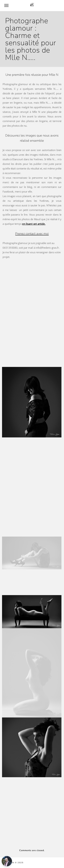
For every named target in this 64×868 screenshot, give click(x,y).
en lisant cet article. (34, 224)
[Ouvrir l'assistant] (7, 861)
